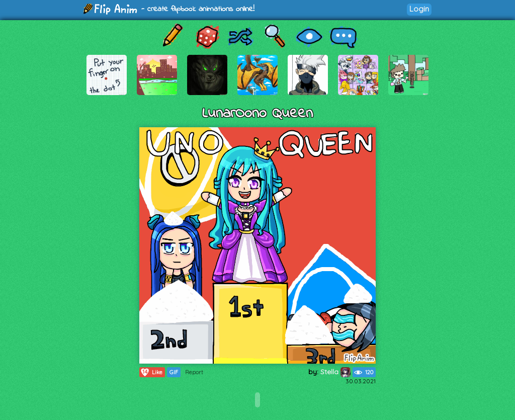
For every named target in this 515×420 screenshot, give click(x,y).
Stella (335, 372)
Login (419, 9)
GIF (174, 372)
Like (151, 372)
